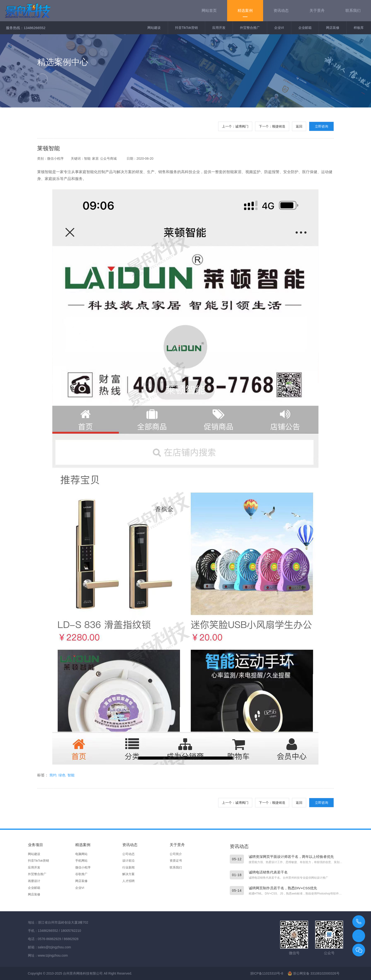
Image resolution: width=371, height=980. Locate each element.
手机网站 (81, 861)
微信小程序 (83, 867)
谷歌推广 (81, 874)
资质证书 (176, 861)
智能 (71, 775)
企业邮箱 (305, 28)
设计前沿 (128, 861)
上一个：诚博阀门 (235, 126)
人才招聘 (128, 881)
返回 (299, 126)
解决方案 (128, 874)
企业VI (279, 28)
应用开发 (219, 28)
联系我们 (176, 867)
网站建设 (154, 28)
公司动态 (128, 854)
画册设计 (34, 881)
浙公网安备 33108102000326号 (314, 973)
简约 (53, 775)
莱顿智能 (49, 148)
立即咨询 (322, 126)
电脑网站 (81, 854)
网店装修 (333, 28)
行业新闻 (128, 867)
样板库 (359, 28)
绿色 (62, 775)
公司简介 (176, 854)
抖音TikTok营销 (186, 28)
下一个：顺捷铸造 (272, 126)
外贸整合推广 (250, 28)
